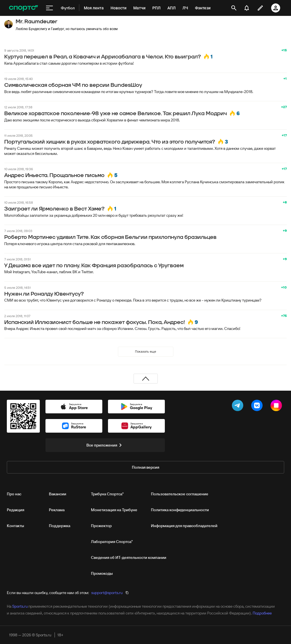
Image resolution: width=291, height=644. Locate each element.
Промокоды (102, 573)
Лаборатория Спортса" (112, 542)
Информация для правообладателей (184, 526)
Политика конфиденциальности (180, 510)
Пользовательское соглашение (180, 494)
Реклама (57, 510)
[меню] (49, 8)
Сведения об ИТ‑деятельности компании (129, 557)
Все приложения (105, 445)
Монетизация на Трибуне (114, 510)
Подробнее (262, 613)
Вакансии (58, 494)
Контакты (15, 526)
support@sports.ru (107, 593)
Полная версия (145, 467)
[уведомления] (247, 8)
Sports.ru (20, 606)
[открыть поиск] (234, 8)
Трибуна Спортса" (107, 494)
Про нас (14, 494)
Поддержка (60, 526)
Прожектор (101, 526)
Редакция (15, 510)
